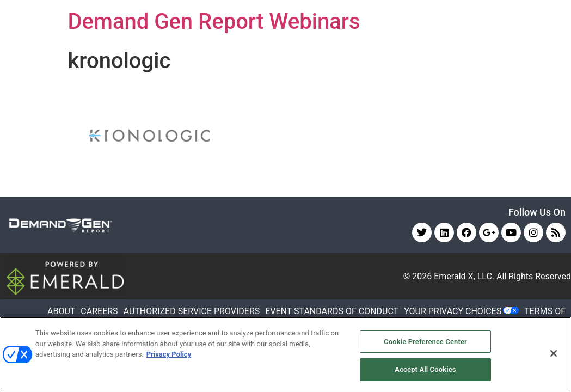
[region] (285, 354)
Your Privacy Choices (453, 311)
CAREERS (99, 311)
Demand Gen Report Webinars (214, 22)
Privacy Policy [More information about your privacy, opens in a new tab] (169, 354)
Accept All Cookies (425, 369)
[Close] (554, 353)
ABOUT (61, 311)
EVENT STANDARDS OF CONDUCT (332, 311)
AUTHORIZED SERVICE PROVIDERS (192, 311)
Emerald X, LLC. (464, 276)
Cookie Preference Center (425, 342)
